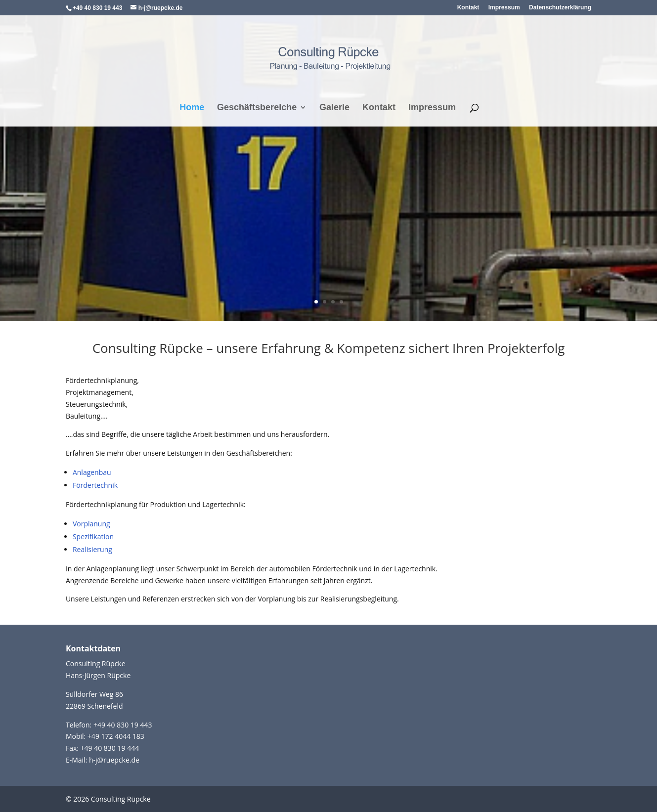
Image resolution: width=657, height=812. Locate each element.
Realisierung (92, 549)
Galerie (334, 108)
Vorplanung (91, 524)
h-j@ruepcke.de (114, 760)
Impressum (504, 8)
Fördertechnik (95, 485)
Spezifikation (93, 536)
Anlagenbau (92, 472)
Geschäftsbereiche (257, 108)
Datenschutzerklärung (560, 8)
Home (192, 108)
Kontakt (468, 8)
